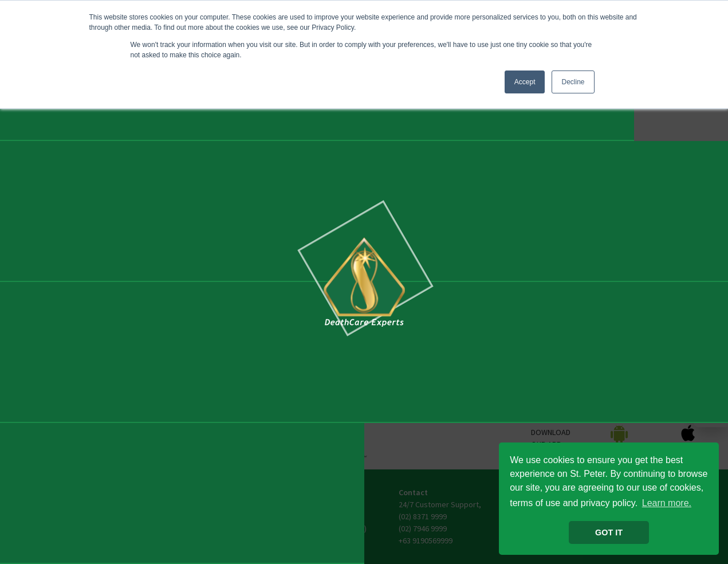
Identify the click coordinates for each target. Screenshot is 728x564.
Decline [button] (573, 82)
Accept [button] (525, 82)
